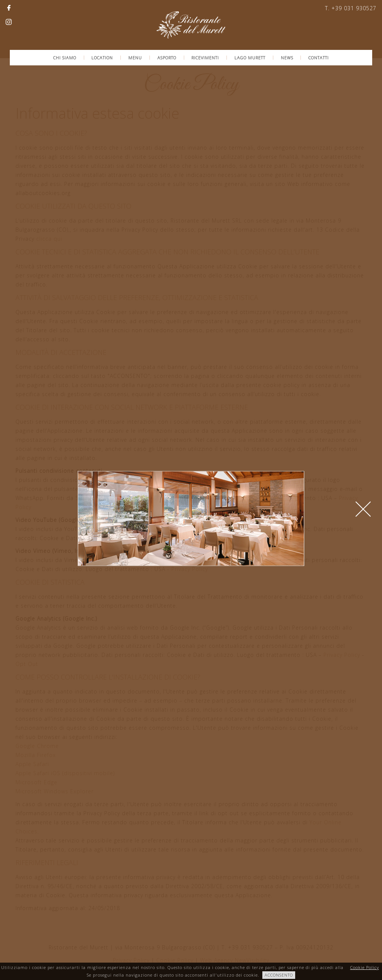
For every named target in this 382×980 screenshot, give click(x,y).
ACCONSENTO (279, 975)
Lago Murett (250, 58)
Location (102, 58)
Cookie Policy (365, 967)
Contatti (319, 58)
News (287, 58)
